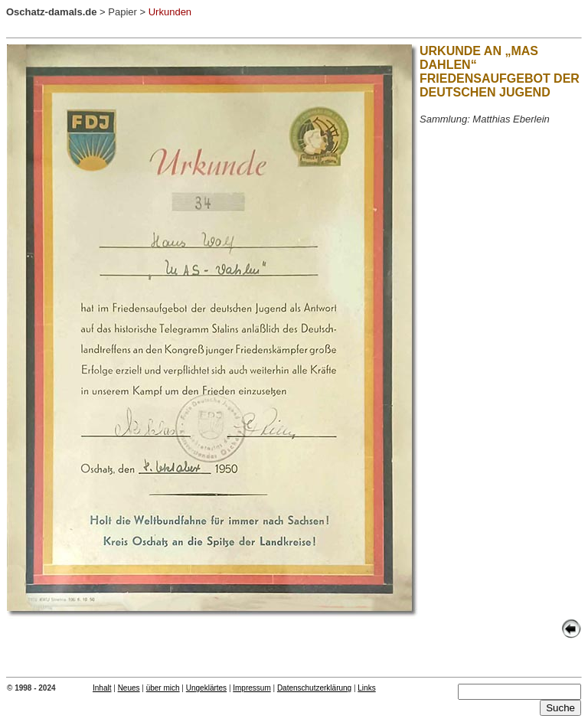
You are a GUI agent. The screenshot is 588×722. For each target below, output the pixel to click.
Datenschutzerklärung (314, 688)
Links (366, 688)
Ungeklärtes (206, 688)
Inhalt (102, 688)
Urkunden (170, 12)
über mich (163, 688)
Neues (129, 688)
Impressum (252, 688)
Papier (122, 12)
